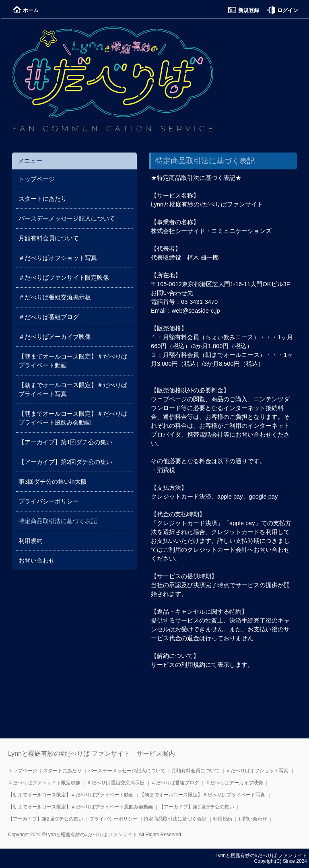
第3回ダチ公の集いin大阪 (53, 482)
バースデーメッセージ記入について (67, 219)
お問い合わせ (37, 561)
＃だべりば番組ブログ (49, 317)
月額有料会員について (49, 238)
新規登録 (244, 10)
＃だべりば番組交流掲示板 (55, 297)
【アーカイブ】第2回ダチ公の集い (65, 462)
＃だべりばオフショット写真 (58, 258)
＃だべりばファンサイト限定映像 (64, 278)
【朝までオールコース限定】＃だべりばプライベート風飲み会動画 (80, 807)
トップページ (37, 179)
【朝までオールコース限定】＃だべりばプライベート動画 (71, 795)
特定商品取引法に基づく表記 (175, 819)
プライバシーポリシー (49, 501)
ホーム (26, 10)
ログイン (283, 10)
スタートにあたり (43, 199)
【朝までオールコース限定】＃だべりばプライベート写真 (202, 795)
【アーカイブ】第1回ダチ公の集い (65, 442)
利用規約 (31, 541)
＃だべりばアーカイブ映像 (55, 337)
